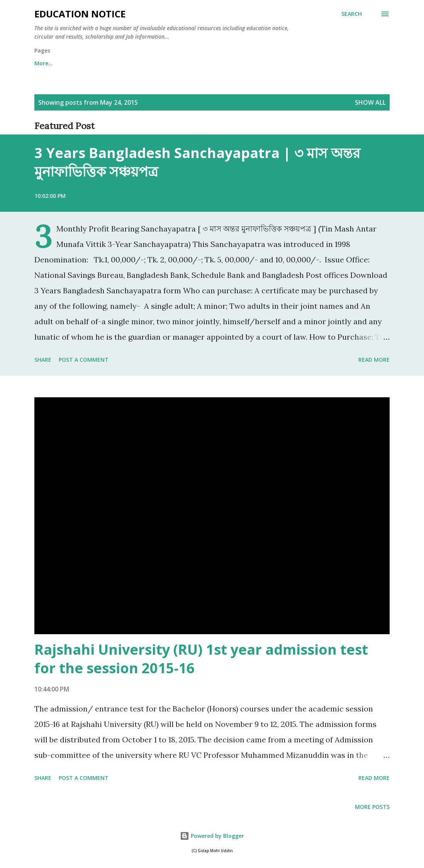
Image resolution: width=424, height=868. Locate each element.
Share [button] (43, 360)
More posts (372, 807)
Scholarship (211, 63)
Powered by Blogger (212, 836)
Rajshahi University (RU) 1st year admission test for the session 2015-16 (201, 659)
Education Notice (80, 14)
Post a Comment (84, 360)
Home (42, 63)
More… (326, 63)
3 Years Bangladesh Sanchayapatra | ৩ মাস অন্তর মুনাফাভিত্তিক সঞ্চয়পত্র (197, 162)
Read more (374, 360)
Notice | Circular (272, 63)
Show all (370, 102)
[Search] (352, 14)
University (86, 63)
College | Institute (148, 63)
